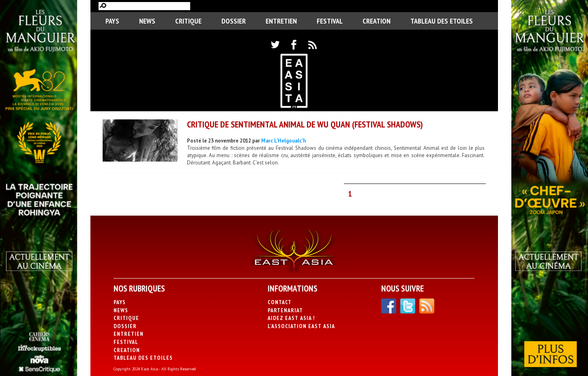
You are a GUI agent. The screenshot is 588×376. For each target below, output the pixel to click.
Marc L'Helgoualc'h (283, 141)
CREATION (377, 21)
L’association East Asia (301, 326)
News (147, 21)
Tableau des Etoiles (442, 21)
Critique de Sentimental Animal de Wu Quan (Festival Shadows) (305, 124)
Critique (188, 21)
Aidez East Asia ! (291, 318)
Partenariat (285, 310)
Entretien (281, 21)
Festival (330, 21)
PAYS (112, 21)
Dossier (234, 21)
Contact (280, 302)
